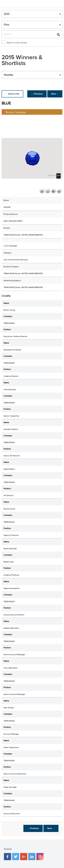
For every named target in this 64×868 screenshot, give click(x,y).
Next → (55, 94)
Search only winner (17, 43)
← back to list (12, 94)
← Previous (37, 94)
